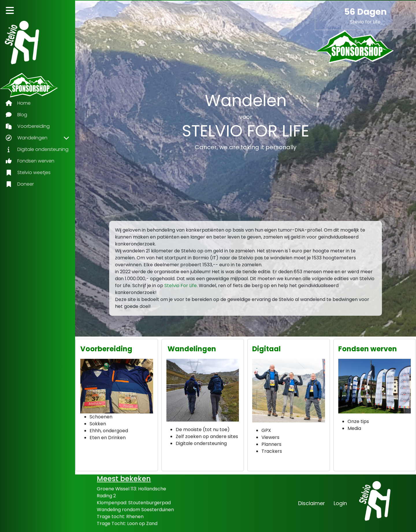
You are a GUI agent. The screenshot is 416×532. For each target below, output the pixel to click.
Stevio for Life (365, 22)
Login (340, 503)
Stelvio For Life (181, 286)
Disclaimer (312, 503)
